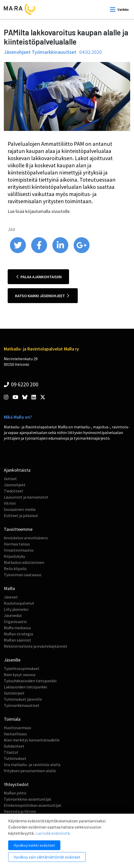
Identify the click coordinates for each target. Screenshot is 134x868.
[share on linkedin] (61, 252)
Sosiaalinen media (20, 509)
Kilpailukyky (14, 556)
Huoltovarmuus (18, 728)
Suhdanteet (14, 746)
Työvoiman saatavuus (23, 575)
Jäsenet (11, 597)
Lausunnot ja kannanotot (26, 497)
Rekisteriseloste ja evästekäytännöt (36, 646)
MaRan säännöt (18, 640)
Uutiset (10, 479)
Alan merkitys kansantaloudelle (32, 740)
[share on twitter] (18, 252)
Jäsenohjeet (15, 485)
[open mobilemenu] (119, 9)
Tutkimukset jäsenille (23, 699)
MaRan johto (15, 793)
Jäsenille (12, 660)
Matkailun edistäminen (24, 562)
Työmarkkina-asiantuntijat (28, 799)
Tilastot (11, 752)
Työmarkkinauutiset (22, 705)
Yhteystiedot (16, 784)
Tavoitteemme (18, 529)
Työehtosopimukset (22, 668)
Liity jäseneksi (16, 609)
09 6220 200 (21, 384)
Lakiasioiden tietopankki (25, 687)
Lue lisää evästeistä (52, 833)
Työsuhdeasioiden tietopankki (30, 681)
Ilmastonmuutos (19, 550)
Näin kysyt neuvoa (20, 675)
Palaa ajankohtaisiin (39, 277)
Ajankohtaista (17, 470)
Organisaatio (15, 622)
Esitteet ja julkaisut (21, 515)
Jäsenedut (13, 615)
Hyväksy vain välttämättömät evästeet (47, 857)
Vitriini (10, 503)
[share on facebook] (40, 252)
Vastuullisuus (15, 734)
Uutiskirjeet (14, 693)
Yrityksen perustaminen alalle (30, 771)
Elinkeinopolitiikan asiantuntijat (33, 805)
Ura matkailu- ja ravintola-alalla (32, 764)
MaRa (9, 588)
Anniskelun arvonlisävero (26, 538)
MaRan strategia (18, 634)
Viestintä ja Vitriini (20, 811)
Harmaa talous (17, 544)
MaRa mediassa (17, 628)
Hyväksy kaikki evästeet (34, 845)
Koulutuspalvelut (19, 603)
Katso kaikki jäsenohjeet (42, 296)
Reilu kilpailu (15, 569)
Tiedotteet (14, 491)
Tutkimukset (15, 758)
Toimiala (12, 719)
